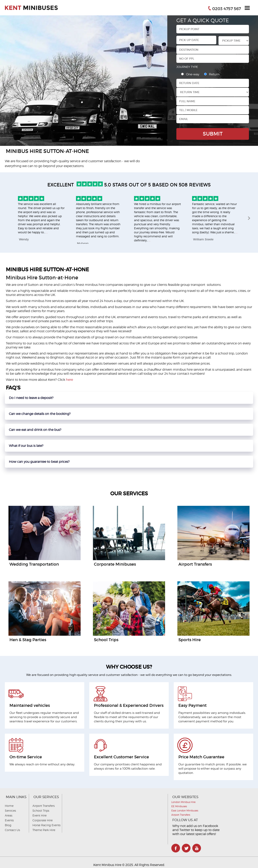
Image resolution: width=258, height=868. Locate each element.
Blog (8, 825)
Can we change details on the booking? (40, 414)
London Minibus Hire (183, 802)
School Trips (41, 811)
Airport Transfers (44, 806)
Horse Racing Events (46, 825)
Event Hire (40, 815)
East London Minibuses (185, 811)
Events (9, 820)
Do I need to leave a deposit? (31, 398)
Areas (9, 815)
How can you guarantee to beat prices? (39, 462)
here (69, 380)
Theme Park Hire (44, 830)
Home (9, 806)
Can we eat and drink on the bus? (35, 430)
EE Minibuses (179, 806)
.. (47, 232)
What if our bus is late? (26, 446)
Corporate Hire (43, 820)
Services (10, 811)
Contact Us (12, 830)
